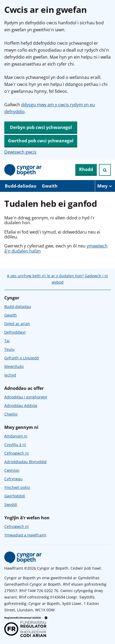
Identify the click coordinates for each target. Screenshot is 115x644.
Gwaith (50, 186)
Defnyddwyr (15, 332)
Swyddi (11, 504)
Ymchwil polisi (17, 487)
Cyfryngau (13, 479)
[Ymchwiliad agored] (105, 170)
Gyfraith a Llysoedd (22, 358)
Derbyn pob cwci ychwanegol (41, 127)
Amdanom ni (16, 436)
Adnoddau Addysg (21, 405)
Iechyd (10, 375)
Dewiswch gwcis (20, 152)
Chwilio (11, 414)
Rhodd (86, 169)
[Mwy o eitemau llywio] (105, 186)
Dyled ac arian (17, 324)
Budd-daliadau (21, 186)
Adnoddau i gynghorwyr (26, 397)
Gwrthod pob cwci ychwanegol (41, 141)
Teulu (9, 349)
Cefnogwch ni (16, 453)
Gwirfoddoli (15, 496)
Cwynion (12, 470)
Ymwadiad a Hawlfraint (25, 535)
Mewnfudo (14, 366)
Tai (7, 341)
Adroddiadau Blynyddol (25, 462)
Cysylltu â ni (15, 445)
